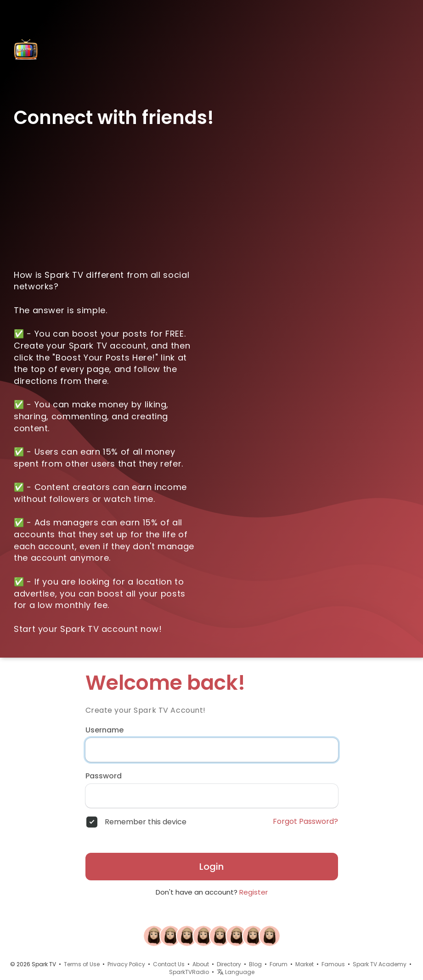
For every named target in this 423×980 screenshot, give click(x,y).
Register (254, 892)
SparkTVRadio (189, 972)
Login (211, 867)
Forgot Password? (305, 822)
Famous (333, 964)
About (201, 964)
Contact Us (169, 964)
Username (104, 730)
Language (236, 972)
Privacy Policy (126, 964)
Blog (255, 964)
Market (305, 964)
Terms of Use (82, 964)
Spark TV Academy (380, 964)
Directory (229, 964)
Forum (279, 964)
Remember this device (146, 822)
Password (104, 776)
